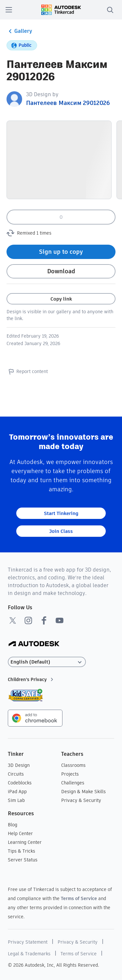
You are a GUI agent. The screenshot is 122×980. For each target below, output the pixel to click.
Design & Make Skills (83, 792)
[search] (110, 10)
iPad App (17, 792)
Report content (27, 371)
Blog (13, 825)
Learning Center (25, 842)
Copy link (61, 299)
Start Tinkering (61, 513)
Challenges (73, 783)
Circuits (16, 774)
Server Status (23, 860)
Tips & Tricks (21, 851)
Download (61, 271)
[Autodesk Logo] (34, 644)
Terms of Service (79, 898)
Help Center (20, 833)
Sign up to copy (61, 252)
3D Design (19, 765)
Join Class (61, 531)
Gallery (19, 31)
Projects (70, 774)
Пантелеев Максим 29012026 (68, 103)
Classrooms (73, 765)
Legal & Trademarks (29, 954)
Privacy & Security (81, 800)
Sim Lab (16, 800)
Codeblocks (20, 783)
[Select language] (47, 662)
